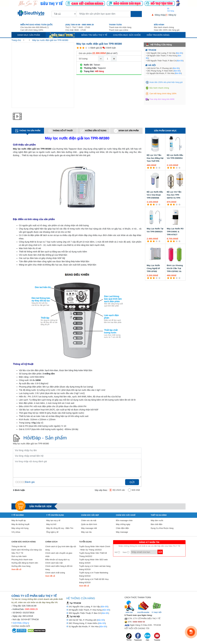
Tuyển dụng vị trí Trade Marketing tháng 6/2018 (94, 574)
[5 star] (89, 48)
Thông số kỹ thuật (61, 131)
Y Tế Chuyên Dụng (55, 515)
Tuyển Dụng (85, 542)
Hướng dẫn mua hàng (21, 566)
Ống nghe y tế (52, 532)
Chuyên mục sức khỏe (127, 35)
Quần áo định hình (89, 524)
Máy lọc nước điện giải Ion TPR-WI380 (50, 40)
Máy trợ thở (51, 524)
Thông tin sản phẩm (28, 131)
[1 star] (78, 48)
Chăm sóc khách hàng (24, 542)
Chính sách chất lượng (55, 573)
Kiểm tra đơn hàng (158, 35)
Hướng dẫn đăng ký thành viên (25, 563)
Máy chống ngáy (123, 524)
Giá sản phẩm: (85, 53)
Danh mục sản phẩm (29, 35)
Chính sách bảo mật (54, 563)
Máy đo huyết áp (19, 520)
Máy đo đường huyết (20, 524)
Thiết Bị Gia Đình (159, 515)
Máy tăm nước (157, 520)
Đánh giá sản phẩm (126, 131)
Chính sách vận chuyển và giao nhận (59, 555)
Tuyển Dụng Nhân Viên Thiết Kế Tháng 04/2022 (93, 555)
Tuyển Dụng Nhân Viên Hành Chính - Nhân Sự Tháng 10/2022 (95, 548)
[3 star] (83, 48)
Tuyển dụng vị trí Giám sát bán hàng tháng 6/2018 (95, 568)
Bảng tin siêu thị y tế (94, 35)
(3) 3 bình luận (108, 48)
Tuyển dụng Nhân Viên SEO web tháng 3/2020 (93, 561)
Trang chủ (16, 40)
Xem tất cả (16, 569)
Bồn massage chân (124, 520)
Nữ (117, 552)
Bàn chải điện (157, 524)
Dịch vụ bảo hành (19, 556)
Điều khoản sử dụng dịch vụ (58, 560)
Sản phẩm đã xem (40, 506)
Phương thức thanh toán (22, 560)
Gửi (132, 482)
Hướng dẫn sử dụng (93, 131)
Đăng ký (172, 15)
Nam (126, 552)
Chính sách (51, 542)
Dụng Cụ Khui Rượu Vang (162, 528)
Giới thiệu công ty (21, 623)
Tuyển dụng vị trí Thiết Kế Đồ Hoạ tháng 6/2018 (94, 581)
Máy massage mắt (89, 528)
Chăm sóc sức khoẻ (126, 515)
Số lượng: (83, 59)
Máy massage (122, 532)
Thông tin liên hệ (19, 546)
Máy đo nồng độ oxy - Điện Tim (60, 528)
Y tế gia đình (18, 515)
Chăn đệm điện (122, 528)
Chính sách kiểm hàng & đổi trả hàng (59, 568)
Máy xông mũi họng (20, 528)
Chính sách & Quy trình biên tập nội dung (61, 548)
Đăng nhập (160, 15)
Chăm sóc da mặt (89, 520)
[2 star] (81, 48)
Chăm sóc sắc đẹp (90, 515)
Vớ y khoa (16, 532)
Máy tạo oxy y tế (53, 520)
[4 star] (86, 48)
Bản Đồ (179, 53)
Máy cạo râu (86, 532)
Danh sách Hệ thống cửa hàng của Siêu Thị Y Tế (27, 551)
